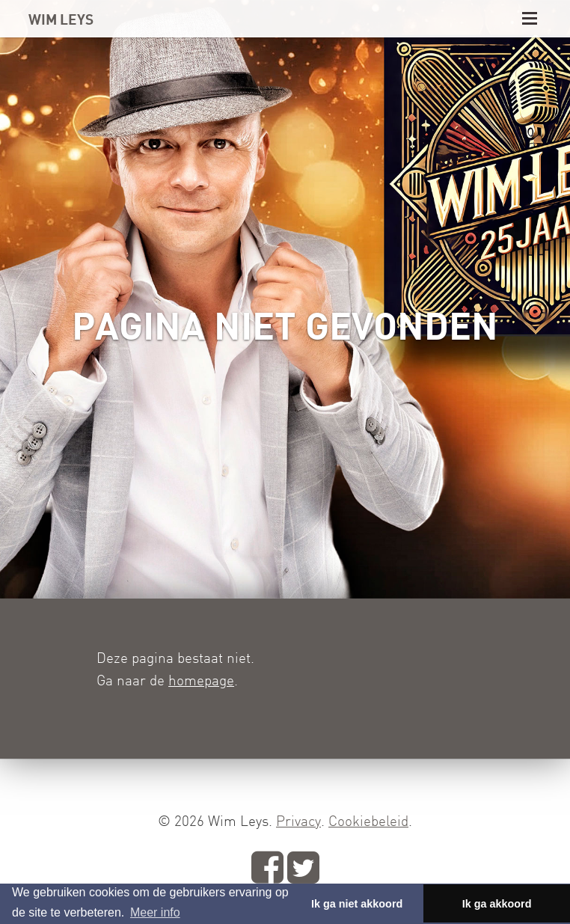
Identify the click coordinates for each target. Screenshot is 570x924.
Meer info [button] (155, 912)
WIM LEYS (61, 19)
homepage (201, 680)
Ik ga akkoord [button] (497, 904)
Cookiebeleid (368, 821)
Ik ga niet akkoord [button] (357, 904)
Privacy (298, 821)
